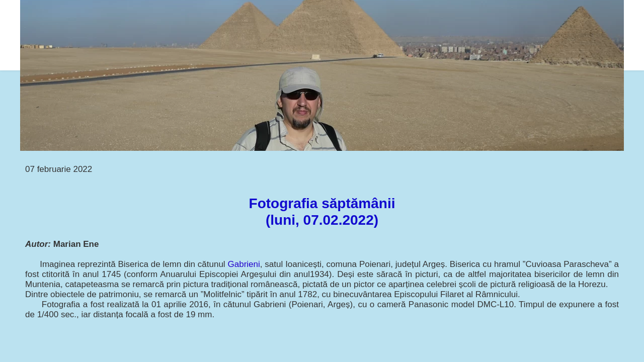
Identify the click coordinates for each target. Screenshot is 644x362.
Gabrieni (244, 264)
